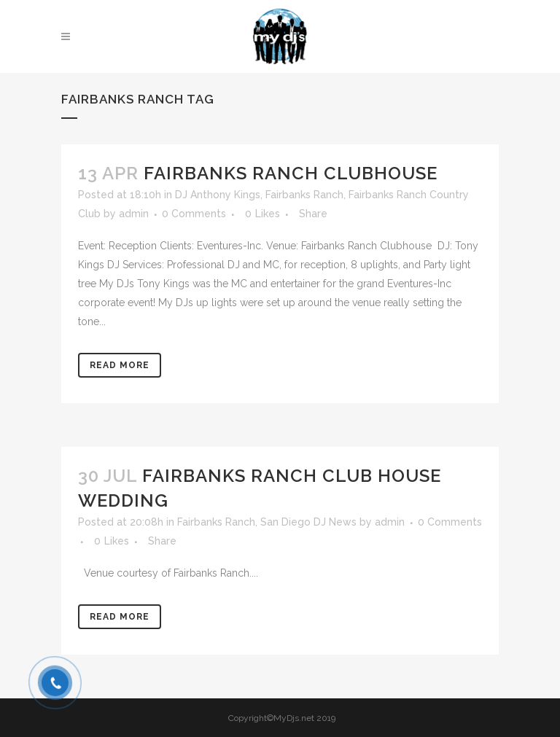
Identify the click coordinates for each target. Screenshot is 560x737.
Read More (120, 365)
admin (134, 214)
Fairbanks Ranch (304, 195)
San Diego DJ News (308, 522)
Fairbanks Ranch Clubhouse (291, 173)
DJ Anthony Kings (218, 195)
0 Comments (194, 214)
